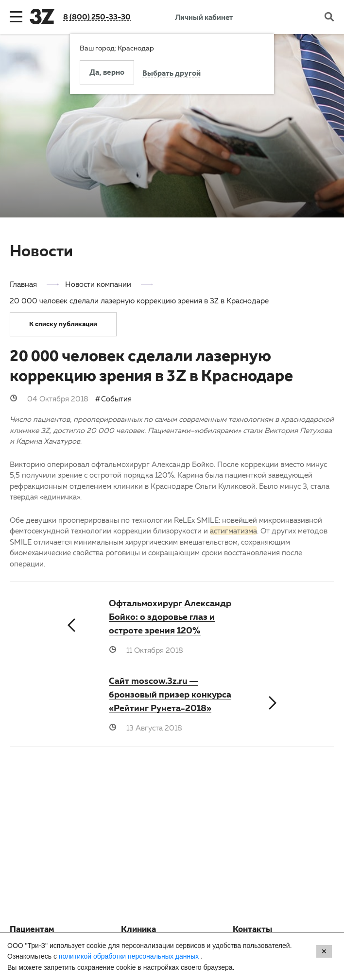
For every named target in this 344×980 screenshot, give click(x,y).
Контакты (252, 930)
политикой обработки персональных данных (130, 956)
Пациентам (32, 930)
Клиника (138, 930)
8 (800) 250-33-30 (97, 17)
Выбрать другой (172, 74)
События (116, 399)
